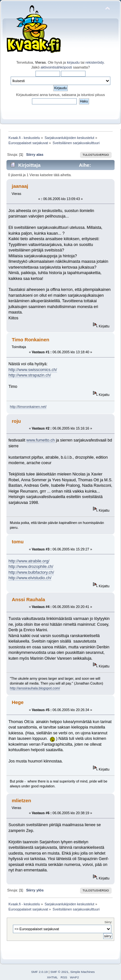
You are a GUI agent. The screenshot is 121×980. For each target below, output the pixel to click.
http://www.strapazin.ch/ (30, 375)
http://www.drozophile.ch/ (31, 567)
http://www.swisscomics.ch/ (33, 370)
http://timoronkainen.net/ (28, 407)
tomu (18, 542)
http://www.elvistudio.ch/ (30, 578)
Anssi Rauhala (28, 599)
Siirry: (108, 922)
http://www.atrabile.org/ (29, 561)
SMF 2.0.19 (39, 972)
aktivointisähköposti (56, 67)
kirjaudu (73, 62)
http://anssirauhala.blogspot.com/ (35, 688)
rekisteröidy (95, 62)
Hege (18, 702)
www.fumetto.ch (41, 440)
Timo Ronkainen (30, 340)
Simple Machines (83, 972)
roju (16, 421)
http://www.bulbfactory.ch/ (31, 572)
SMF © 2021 (59, 972)
